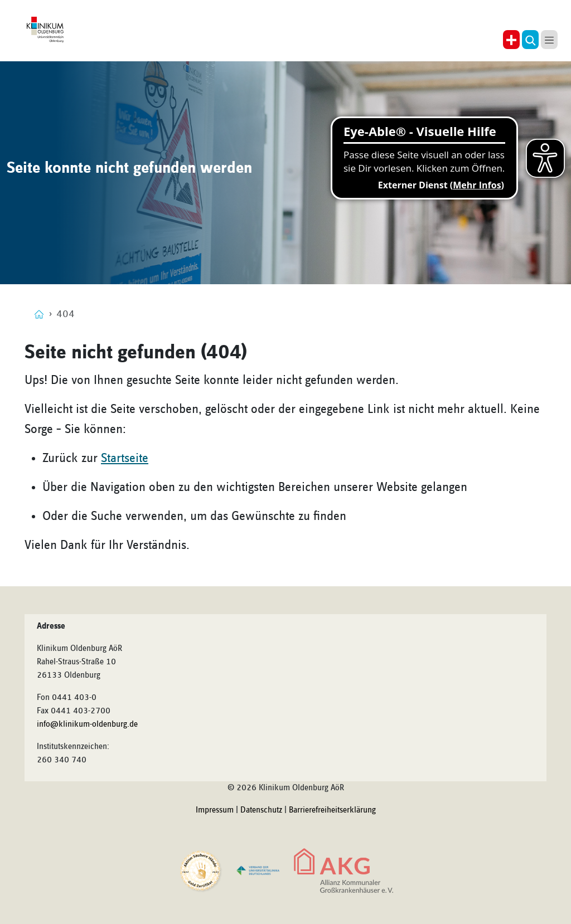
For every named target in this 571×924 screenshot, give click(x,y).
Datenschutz (261, 810)
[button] (530, 40)
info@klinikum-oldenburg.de (87, 724)
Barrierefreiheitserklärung (332, 810)
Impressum (215, 810)
